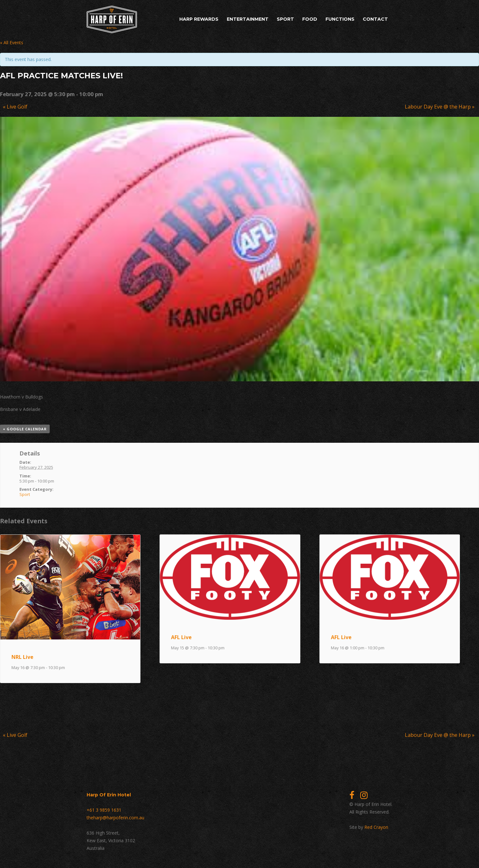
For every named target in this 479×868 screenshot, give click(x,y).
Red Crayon (376, 827)
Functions (340, 19)
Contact (375, 19)
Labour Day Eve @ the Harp (440, 107)
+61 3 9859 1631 (104, 810)
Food (310, 19)
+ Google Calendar (25, 429)
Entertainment (248, 19)
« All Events (12, 42)
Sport (285, 19)
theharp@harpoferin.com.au (115, 818)
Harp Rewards (199, 19)
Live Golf (15, 107)
